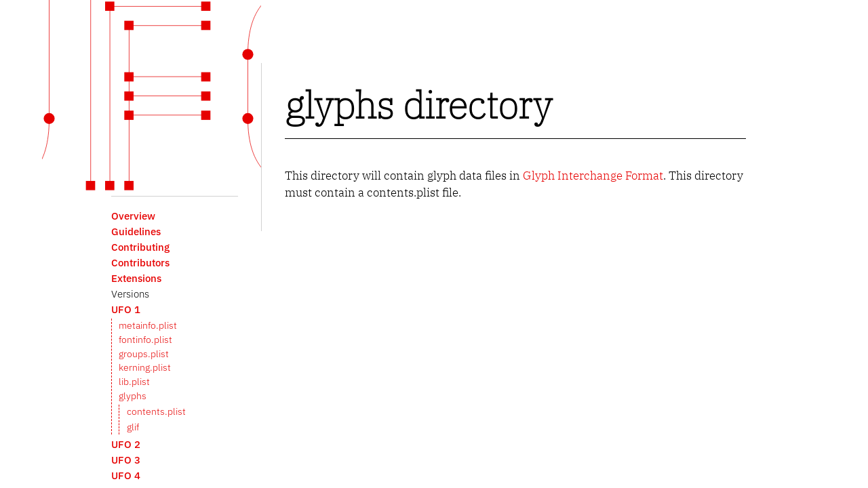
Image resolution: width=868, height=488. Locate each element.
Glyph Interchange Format (593, 176)
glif (133, 427)
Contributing (140, 247)
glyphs (133, 396)
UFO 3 (126, 460)
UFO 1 (126, 309)
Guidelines (136, 231)
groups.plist (144, 354)
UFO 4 (126, 475)
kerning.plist (145, 367)
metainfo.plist (148, 325)
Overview (133, 216)
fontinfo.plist (145, 340)
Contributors (140, 262)
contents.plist (156, 411)
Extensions (136, 278)
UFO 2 (126, 444)
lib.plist (134, 382)
